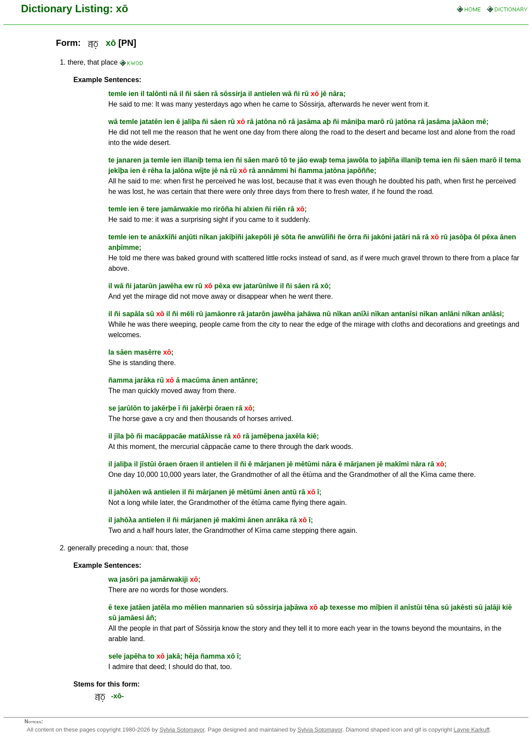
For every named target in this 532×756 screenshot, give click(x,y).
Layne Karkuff (472, 730)
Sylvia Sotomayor (182, 730)
